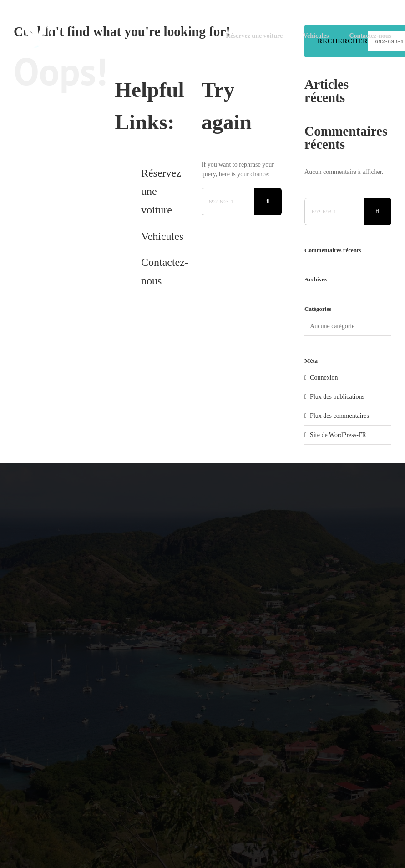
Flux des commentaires (339, 416)
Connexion (324, 378)
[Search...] (228, 202)
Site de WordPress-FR (338, 435)
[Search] (268, 202)
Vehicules (162, 236)
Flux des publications (337, 397)
